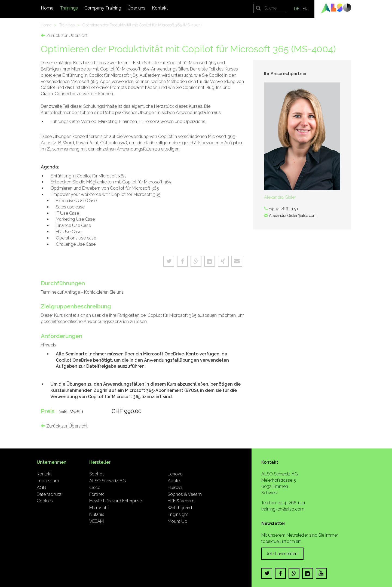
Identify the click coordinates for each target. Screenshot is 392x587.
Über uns (137, 8)
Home (47, 8)
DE (297, 9)
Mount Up (177, 521)
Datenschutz (49, 494)
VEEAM (97, 521)
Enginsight (178, 514)
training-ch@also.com (283, 509)
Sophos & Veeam (185, 494)
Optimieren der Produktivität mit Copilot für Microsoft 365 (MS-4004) (142, 25)
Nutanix (97, 514)
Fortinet (97, 494)
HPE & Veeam (181, 501)
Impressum (48, 481)
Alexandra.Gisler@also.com (293, 215)
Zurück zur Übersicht (64, 36)
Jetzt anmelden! (282, 554)
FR (305, 9)
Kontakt (160, 8)
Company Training (103, 8)
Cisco (95, 488)
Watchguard (180, 508)
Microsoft (99, 508)
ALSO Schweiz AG (108, 481)
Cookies (45, 501)
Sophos (97, 474)
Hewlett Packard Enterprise (116, 501)
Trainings (69, 8)
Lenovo (175, 474)
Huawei (175, 488)
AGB (41, 488)
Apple (174, 481)
